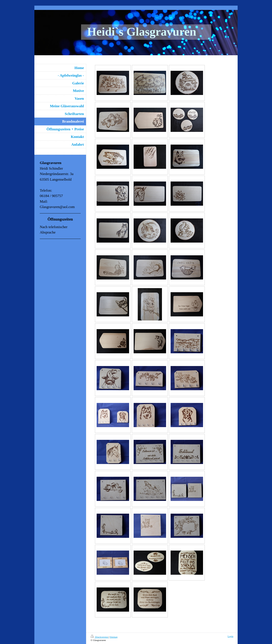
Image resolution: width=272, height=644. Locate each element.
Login (230, 636)
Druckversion (100, 637)
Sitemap (114, 637)
